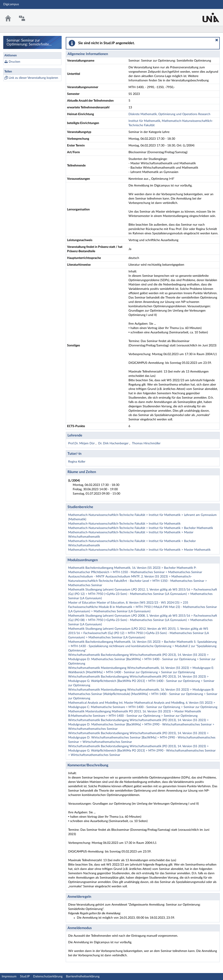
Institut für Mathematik (144, 121)
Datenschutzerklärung (48, 977)
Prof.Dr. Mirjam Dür (82, 443)
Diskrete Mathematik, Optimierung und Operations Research (169, 114)
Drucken (14, 62)
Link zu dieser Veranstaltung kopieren (33, 78)
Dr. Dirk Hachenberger (114, 443)
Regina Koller (77, 462)
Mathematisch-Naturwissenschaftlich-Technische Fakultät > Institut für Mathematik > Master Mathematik (139, 550)
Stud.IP (25, 977)
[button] (217, 40)
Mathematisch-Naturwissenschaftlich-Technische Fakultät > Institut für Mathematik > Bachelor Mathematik (141, 528)
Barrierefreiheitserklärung (83, 977)
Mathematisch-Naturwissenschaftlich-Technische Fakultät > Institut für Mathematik (124, 524)
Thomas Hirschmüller (146, 443)
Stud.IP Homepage (206, 15)
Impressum (9, 977)
